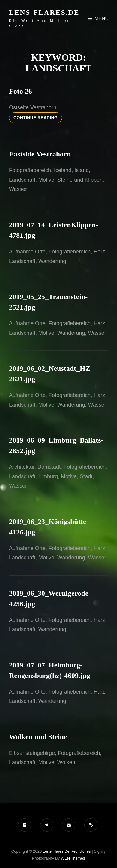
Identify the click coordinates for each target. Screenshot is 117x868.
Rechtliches (81, 851)
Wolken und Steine (38, 737)
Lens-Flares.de (44, 12)
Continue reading (38, 119)
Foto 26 (21, 91)
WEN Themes (73, 858)
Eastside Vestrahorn (40, 154)
